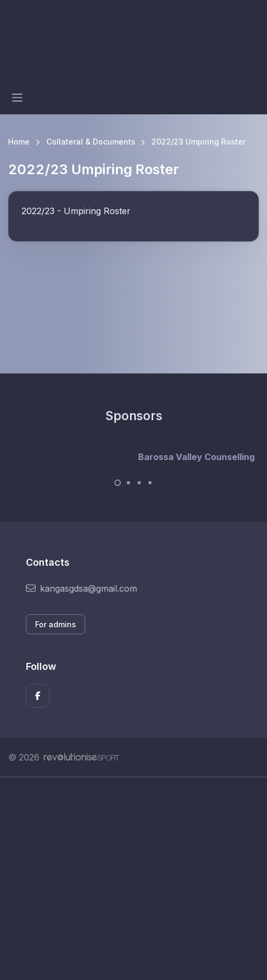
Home (19, 142)
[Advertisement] (133, 879)
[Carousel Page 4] (150, 483)
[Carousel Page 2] (128, 483)
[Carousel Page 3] (139, 483)
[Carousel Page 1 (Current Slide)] (118, 483)
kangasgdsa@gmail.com (81, 588)
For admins (56, 624)
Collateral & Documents (91, 142)
